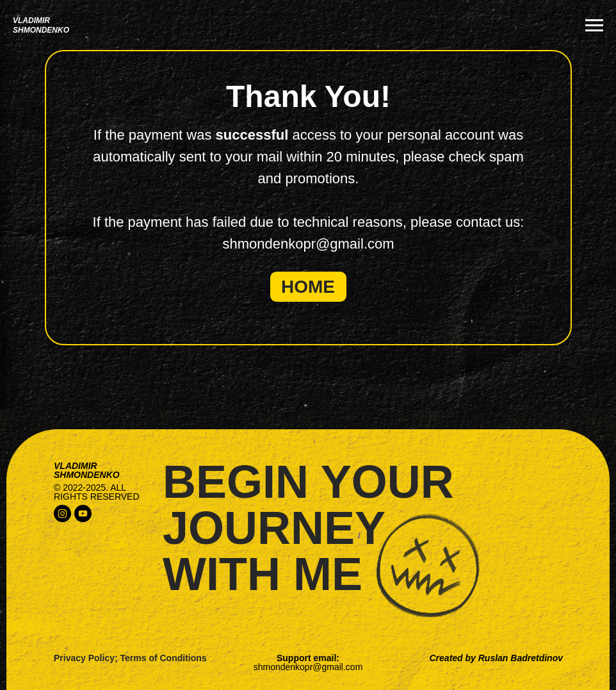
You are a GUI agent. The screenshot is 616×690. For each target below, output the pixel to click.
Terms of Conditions (164, 658)
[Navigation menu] (594, 26)
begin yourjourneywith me (308, 528)
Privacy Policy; (86, 658)
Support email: (308, 662)
